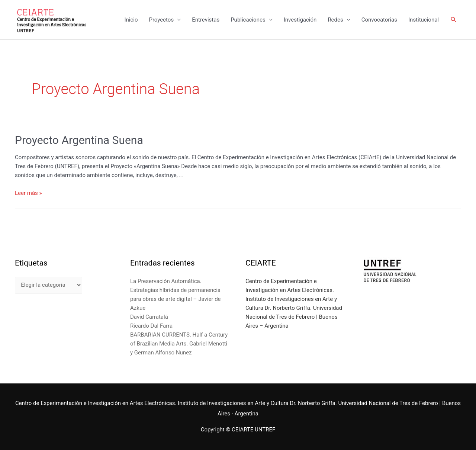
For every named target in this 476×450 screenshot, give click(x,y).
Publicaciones (248, 20)
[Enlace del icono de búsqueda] (454, 20)
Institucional (424, 20)
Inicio (131, 20)
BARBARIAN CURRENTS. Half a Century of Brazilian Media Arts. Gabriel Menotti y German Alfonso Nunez (179, 344)
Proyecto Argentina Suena (79, 140)
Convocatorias (379, 20)
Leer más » (28, 193)
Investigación (300, 20)
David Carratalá (149, 317)
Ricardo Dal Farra (151, 326)
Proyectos (161, 20)
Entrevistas (206, 20)
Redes (335, 20)
